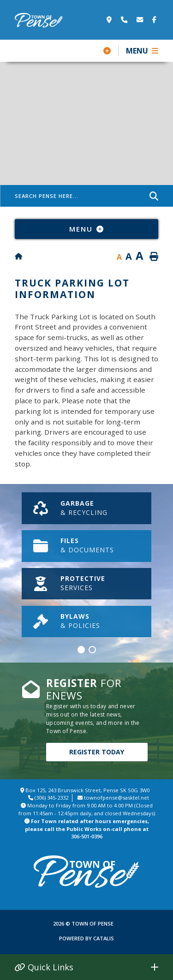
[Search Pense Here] (86, 196)
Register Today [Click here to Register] (97, 752)
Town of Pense (39, 21)
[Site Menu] (86, 229)
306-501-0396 (87, 836)
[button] (81, 650)
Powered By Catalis (86, 938)
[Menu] (142, 51)
